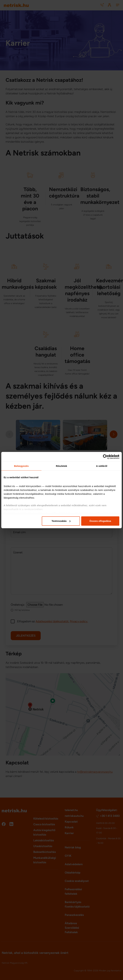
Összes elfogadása (100, 521)
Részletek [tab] (61, 466)
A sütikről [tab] (102, 466)
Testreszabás (61, 521)
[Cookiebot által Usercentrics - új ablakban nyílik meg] (105, 457)
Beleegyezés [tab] (21, 466)
